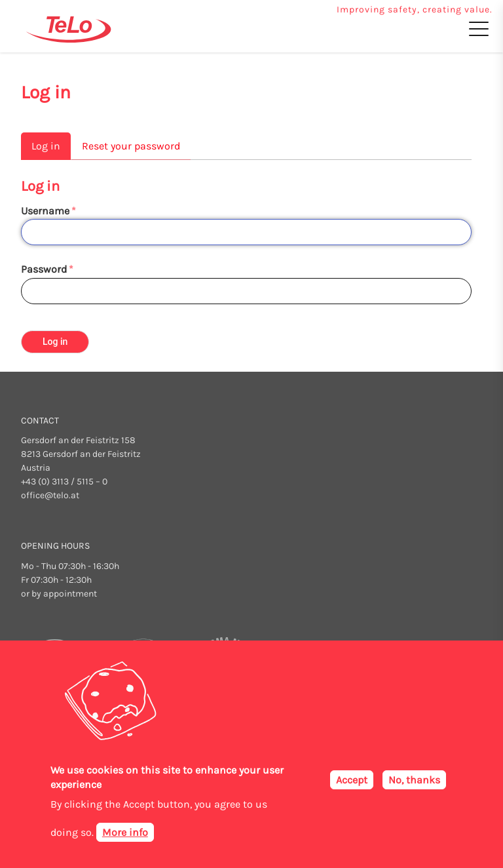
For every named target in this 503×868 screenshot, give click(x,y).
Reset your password (131, 146)
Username (45, 211)
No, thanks (414, 780)
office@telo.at (50, 495)
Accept (352, 780)
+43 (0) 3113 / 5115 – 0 (64, 482)
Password (44, 269)
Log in (46, 146)
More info (125, 833)
